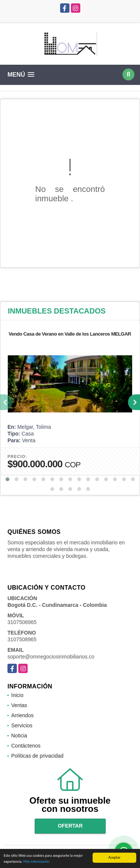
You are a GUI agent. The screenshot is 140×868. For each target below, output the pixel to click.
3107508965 (22, 622)
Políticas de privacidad (37, 756)
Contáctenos (26, 746)
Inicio (17, 695)
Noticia (19, 736)
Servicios (22, 725)
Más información (36, 862)
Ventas (19, 705)
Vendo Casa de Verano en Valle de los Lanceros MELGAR (70, 334)
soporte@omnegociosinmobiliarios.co (51, 657)
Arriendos (22, 715)
